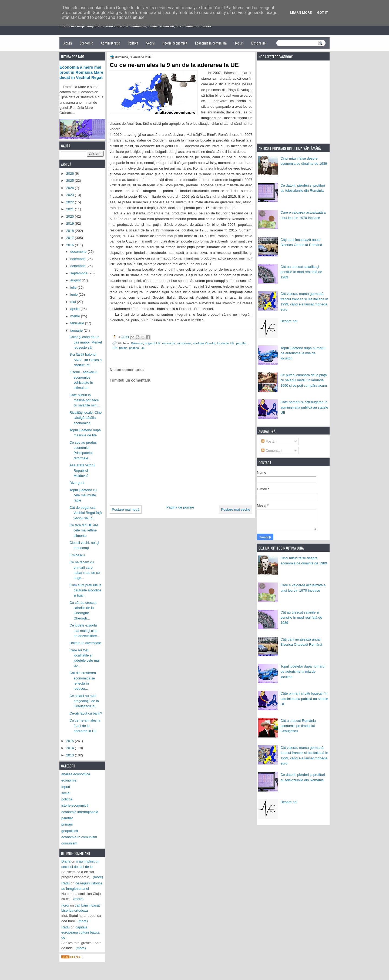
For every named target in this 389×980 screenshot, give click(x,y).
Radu (66, 883)
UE (143, 348)
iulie (74, 287)
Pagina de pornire (180, 507)
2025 (71, 181)
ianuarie (77, 330)
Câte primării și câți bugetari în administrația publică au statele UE (304, 407)
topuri (66, 787)
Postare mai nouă (126, 509)
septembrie (79, 273)
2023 (71, 195)
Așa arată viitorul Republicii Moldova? (82, 470)
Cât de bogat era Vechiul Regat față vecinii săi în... (85, 513)
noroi (65, 905)
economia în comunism (79, 837)
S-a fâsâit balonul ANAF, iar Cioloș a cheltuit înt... (85, 360)
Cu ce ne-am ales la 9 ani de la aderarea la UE (85, 726)
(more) (98, 877)
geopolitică (70, 831)
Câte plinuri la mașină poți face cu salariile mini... (85, 400)
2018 (71, 231)
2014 (71, 748)
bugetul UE (153, 343)
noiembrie (78, 259)
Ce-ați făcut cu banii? (86, 713)
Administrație (110, 43)
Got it (323, 13)
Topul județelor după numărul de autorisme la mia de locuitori (303, 353)
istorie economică (75, 805)
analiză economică (76, 774)
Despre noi (259, 43)
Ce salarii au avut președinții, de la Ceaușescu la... (84, 701)
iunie (74, 294)
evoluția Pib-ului (204, 343)
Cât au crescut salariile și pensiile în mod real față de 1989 (301, 272)
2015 (71, 741)
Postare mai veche (236, 509)
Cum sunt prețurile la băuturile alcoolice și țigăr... (85, 590)
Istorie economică (175, 43)
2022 (71, 202)
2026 (71, 174)
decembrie (79, 252)
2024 (71, 188)
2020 (71, 216)
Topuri (239, 43)
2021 (71, 209)
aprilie (75, 309)
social (66, 793)
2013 (71, 755)
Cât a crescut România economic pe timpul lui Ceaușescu (298, 726)
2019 (71, 223)
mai (73, 302)
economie (184, 343)
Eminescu (77, 555)
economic (169, 343)
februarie (78, 323)
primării (67, 824)
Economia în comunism (211, 43)
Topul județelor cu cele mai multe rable (83, 495)
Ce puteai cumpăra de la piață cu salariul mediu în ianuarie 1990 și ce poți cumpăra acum (304, 380)
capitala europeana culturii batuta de (81, 932)
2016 (71, 245)
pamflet (241, 343)
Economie (86, 43)
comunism (69, 843)
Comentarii (272, 451)
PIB (115, 348)
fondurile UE (226, 343)
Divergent (77, 483)
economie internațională (80, 812)
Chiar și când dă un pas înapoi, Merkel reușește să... (86, 342)
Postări (269, 441)
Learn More (301, 13)
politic (123, 348)
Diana (66, 861)
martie (76, 316)
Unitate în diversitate (85, 643)
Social (150, 43)
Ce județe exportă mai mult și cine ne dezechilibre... (85, 631)
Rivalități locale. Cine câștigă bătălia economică (85, 418)
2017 (71, 238)
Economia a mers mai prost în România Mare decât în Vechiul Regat (81, 72)
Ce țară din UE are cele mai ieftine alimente (84, 530)
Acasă (68, 43)
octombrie (78, 266)
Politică (133, 43)
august (76, 280)
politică (134, 348)
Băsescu (137, 343)
